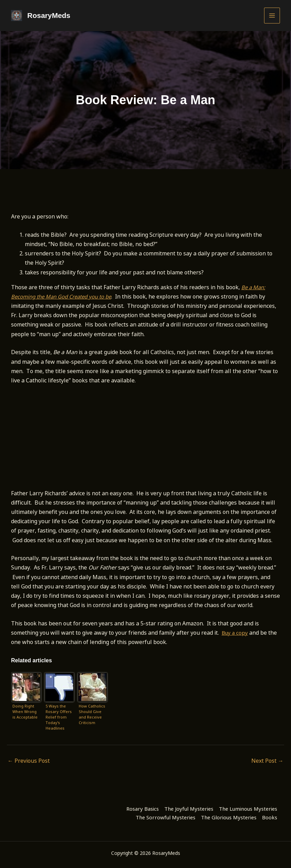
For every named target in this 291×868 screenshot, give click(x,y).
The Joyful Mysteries (189, 808)
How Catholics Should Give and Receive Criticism (92, 714)
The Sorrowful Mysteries (166, 817)
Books (270, 817)
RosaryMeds (48, 16)
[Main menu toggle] (272, 16)
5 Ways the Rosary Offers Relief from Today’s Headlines (59, 717)
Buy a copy (235, 633)
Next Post (267, 761)
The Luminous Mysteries (248, 808)
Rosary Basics (143, 808)
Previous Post (29, 761)
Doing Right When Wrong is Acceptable (25, 711)
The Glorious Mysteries (229, 817)
